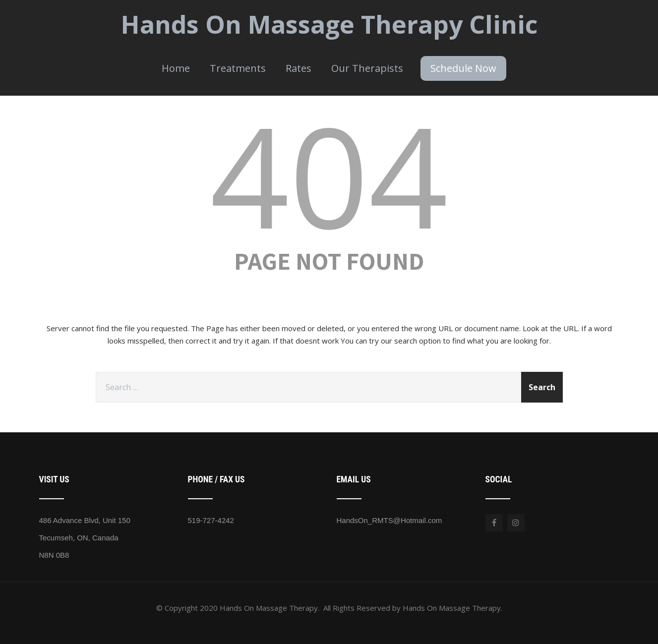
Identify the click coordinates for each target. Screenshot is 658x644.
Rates (299, 68)
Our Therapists (367, 68)
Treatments (238, 68)
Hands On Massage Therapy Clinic (329, 24)
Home (176, 68)
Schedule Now (463, 68)
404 (329, 175)
